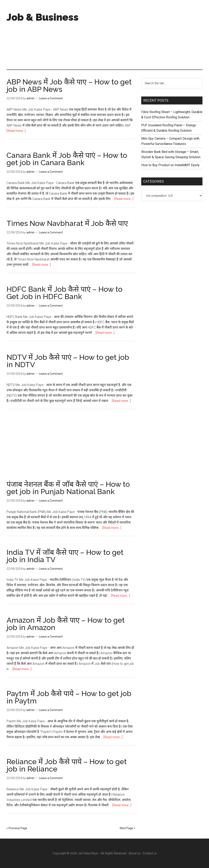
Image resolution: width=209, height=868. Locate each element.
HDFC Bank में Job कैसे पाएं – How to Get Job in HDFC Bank (64, 293)
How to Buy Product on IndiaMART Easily (170, 165)
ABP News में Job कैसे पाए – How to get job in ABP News (69, 85)
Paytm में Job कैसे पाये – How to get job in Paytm (69, 697)
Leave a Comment (51, 98)
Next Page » (127, 828)
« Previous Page (17, 828)
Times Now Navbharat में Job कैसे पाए (67, 223)
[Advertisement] (144, 35)
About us (135, 853)
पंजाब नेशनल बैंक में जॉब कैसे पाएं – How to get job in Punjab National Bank (68, 488)
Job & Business (43, 17)
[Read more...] (16, 131)
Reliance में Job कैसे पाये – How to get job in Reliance (67, 765)
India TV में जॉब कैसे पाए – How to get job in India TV (65, 556)
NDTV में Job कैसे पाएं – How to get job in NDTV (68, 361)
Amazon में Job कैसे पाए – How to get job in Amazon (66, 624)
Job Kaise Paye (88, 853)
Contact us (150, 853)
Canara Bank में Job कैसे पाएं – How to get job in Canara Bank (67, 159)
